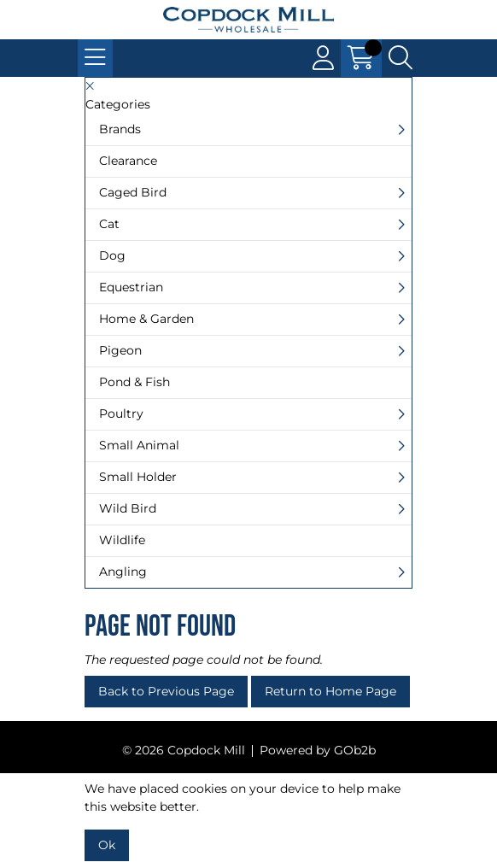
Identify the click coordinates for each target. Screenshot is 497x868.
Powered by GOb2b (318, 750)
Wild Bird (128, 508)
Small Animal (139, 445)
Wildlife (122, 540)
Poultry (121, 413)
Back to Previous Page (166, 691)
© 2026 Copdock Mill (184, 750)
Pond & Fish (134, 382)
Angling (123, 572)
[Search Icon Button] (401, 58)
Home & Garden (146, 319)
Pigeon (120, 350)
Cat (109, 224)
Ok (107, 845)
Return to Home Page (330, 691)
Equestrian (131, 287)
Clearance (128, 161)
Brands (120, 129)
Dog (112, 255)
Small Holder (138, 477)
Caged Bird (133, 192)
